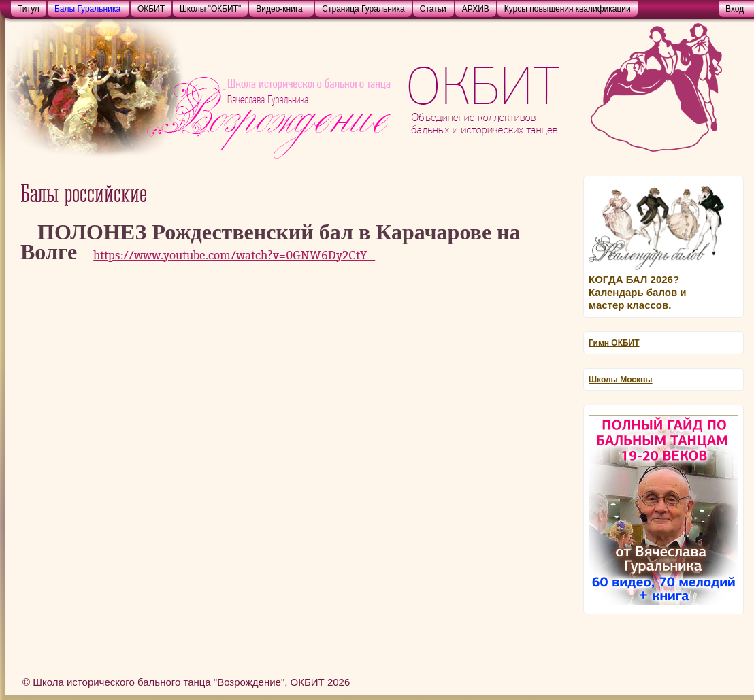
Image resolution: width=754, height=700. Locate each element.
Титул (29, 9)
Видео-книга (279, 9)
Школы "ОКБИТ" (210, 9)
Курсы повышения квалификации (568, 9)
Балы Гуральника (87, 9)
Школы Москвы (621, 380)
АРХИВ (476, 9)
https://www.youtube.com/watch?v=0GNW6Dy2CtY (234, 255)
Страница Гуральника (363, 9)
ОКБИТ (151, 9)
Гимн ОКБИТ (614, 343)
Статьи (433, 9)
